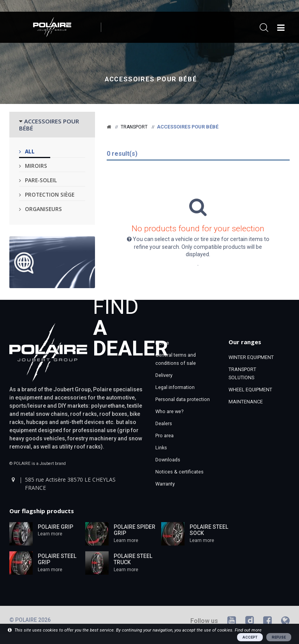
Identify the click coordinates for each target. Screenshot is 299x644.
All (30, 151)
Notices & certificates (179, 472)
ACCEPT (250, 637)
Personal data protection (183, 399)
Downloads (168, 460)
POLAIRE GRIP (55, 527)
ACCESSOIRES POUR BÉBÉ (49, 125)
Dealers (164, 423)
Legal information (175, 387)
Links (161, 448)
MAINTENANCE (246, 402)
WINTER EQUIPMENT (251, 357)
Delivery (164, 375)
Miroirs (36, 166)
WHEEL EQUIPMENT (250, 390)
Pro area (164, 435)
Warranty (165, 484)
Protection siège (50, 194)
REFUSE (279, 637)
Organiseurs (43, 209)
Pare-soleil (41, 180)
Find (131, 327)
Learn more (50, 534)
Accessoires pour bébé (151, 79)
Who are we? (169, 411)
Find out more (248, 630)
